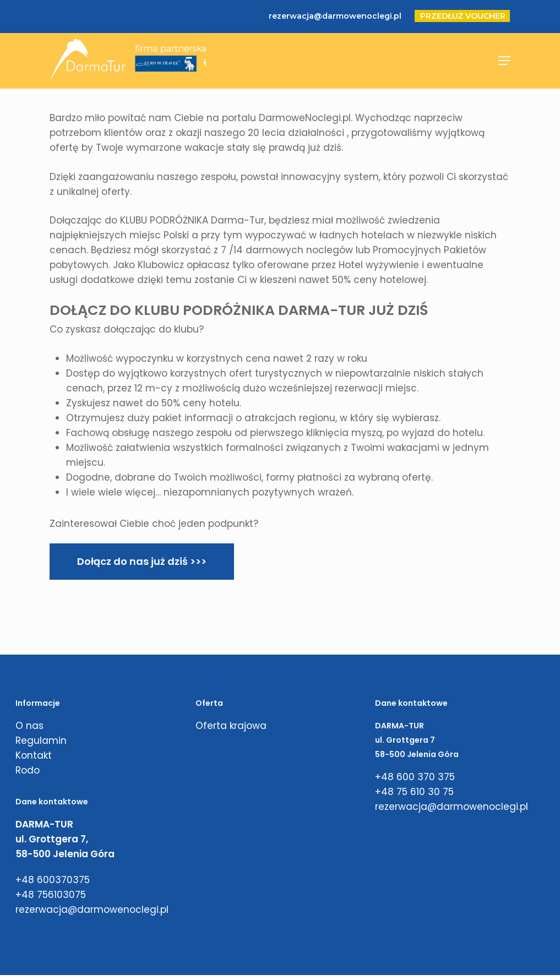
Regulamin (41, 741)
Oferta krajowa (231, 726)
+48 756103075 (51, 895)
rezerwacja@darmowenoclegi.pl (335, 16)
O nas (29, 726)
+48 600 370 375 (415, 777)
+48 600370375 (53, 880)
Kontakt (34, 755)
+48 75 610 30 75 (414, 792)
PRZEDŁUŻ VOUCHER (463, 16)
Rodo (28, 770)
